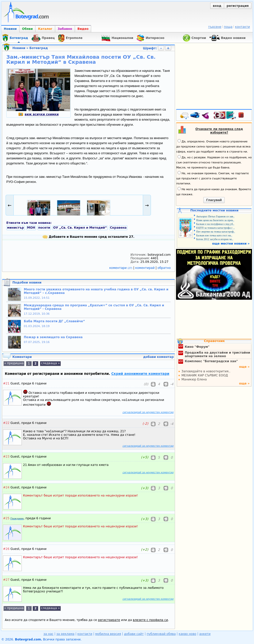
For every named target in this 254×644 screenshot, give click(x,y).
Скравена (118, 228)
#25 (6, 518)
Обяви (27, 29)
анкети (205, 634)
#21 (6, 383)
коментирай (145, 268)
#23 (6, 457)
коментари (121, 268)
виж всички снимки (38, 114)
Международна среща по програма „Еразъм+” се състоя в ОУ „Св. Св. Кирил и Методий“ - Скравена (94, 307)
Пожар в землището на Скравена (53, 337)
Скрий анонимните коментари (140, 374)
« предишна (14, 363)
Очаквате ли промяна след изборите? (219, 131)
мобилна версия (108, 634)
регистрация (238, 6)
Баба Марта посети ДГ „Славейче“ (54, 321)
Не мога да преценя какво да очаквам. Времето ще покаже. (214, 191)
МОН (31, 228)
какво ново (187, 634)
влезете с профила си (151, 620)
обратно (164, 268)
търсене (215, 27)
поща (228, 27)
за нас (48, 634)
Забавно (65, 29)
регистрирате (109, 620)
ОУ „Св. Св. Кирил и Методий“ (80, 228)
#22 (6, 423)
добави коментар (158, 357)
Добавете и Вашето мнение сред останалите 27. (88, 237)
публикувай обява (161, 634)
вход (217, 6)
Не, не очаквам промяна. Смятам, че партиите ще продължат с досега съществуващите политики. (212, 178)
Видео (83, 29)
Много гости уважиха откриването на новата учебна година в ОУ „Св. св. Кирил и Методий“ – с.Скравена (96, 291)
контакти (242, 27)
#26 (6, 549)
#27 (6, 580)
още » (244, 367)
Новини (10, 29)
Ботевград (39, 48)
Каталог (45, 29)
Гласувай (214, 200)
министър (16, 228)
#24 (6, 487)
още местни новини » (231, 244)
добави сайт (134, 634)
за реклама (65, 634)
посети (44, 228)
